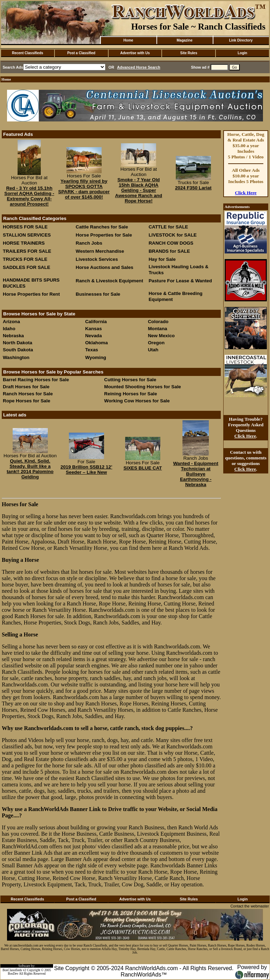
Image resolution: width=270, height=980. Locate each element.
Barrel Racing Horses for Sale (36, 380)
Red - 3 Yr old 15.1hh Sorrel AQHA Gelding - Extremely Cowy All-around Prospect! (29, 196)
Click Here (246, 193)
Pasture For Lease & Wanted (180, 281)
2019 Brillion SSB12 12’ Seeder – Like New (86, 470)
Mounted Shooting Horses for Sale (142, 387)
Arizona (11, 322)
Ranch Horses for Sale (28, 394)
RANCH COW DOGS (171, 243)
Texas (92, 350)
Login (242, 53)
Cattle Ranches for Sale (102, 227)
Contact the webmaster (250, 906)
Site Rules (189, 53)
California (96, 322)
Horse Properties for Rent (31, 294)
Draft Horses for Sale (26, 387)
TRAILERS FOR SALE (27, 251)
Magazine (184, 40)
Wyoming (96, 357)
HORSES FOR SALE (25, 227)
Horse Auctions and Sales (104, 267)
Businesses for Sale (98, 294)
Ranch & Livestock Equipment (109, 281)
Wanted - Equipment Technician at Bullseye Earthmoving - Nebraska (196, 474)
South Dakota (18, 350)
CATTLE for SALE (168, 227)
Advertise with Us (135, 53)
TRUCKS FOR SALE (25, 259)
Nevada (93, 336)
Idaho (9, 329)
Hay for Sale (163, 259)
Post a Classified (81, 53)
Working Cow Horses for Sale (137, 401)
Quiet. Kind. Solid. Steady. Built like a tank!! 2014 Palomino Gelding (30, 469)
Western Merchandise (100, 251)
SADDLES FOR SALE (27, 267)
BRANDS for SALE (169, 251)
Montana (158, 329)
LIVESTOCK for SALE (173, 235)
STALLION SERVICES (27, 235)
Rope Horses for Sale (27, 401)
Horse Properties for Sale (104, 235)
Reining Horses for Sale (130, 394)
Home (128, 40)
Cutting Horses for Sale (130, 380)
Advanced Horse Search (139, 67)
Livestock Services (97, 259)
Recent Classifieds (28, 53)
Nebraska (13, 336)
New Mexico (161, 336)
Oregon (156, 343)
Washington (16, 357)
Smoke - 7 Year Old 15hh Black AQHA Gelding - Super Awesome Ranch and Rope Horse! (139, 190)
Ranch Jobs (89, 243)
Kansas (93, 329)
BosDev (13, 974)
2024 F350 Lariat (193, 188)
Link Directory (241, 40)
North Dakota (18, 343)
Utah (153, 350)
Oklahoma (96, 343)
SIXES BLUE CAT (143, 468)
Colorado (158, 322)
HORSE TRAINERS (24, 243)
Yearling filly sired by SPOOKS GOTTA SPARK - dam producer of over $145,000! (84, 189)
